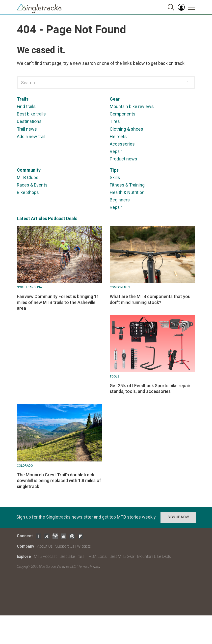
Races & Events (32, 185)
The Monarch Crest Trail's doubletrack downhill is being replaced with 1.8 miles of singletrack (59, 481)
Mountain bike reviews (132, 106)
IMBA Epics (97, 556)
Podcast (57, 218)
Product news (123, 159)
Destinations (29, 121)
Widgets (84, 546)
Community (29, 170)
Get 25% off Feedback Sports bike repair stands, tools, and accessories (150, 388)
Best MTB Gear (122, 556)
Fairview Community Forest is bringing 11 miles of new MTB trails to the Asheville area (58, 302)
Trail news (27, 129)
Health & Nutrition (127, 192)
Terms (83, 567)
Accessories (122, 144)
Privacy (95, 567)
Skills (115, 177)
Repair (116, 151)
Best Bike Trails (72, 556)
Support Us (65, 546)
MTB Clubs (28, 177)
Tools (114, 377)
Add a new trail (31, 136)
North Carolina (29, 287)
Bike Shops (28, 192)
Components (123, 114)
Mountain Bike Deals (154, 556)
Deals (72, 218)
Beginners (120, 200)
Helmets (118, 136)
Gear (115, 99)
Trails (23, 99)
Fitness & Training (127, 185)
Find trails (26, 106)
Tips (114, 170)
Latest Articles (32, 218)
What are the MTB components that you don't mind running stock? (150, 299)
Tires (115, 121)
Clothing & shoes (126, 129)
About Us (45, 546)
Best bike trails (31, 114)
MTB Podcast (45, 556)
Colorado (25, 466)
